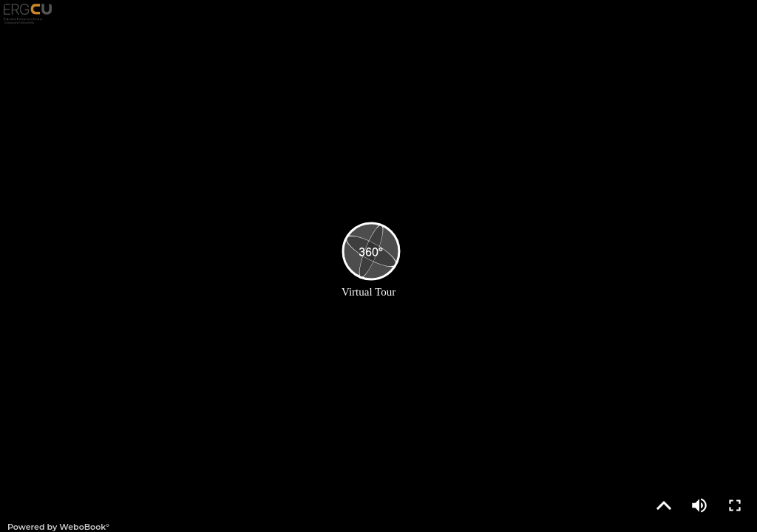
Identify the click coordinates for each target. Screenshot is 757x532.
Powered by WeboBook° (58, 527)
